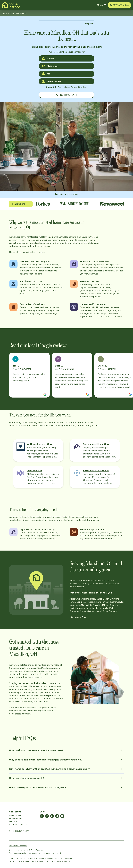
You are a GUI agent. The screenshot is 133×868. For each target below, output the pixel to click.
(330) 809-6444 (67, 95)
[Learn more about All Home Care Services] (95, 477)
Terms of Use (28, 858)
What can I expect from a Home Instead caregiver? (66, 787)
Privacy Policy (14, 858)
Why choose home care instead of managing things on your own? (66, 760)
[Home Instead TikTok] (57, 816)
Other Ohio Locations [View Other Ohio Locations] (18, 846)
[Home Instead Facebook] (42, 816)
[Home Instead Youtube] (62, 816)
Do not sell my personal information (22, 861)
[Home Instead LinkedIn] (52, 816)
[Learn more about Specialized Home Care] (95, 450)
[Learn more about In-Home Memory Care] (38, 450)
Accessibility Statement (45, 858)
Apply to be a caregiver (66, 194)
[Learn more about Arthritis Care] (38, 477)
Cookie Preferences (65, 858)
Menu (101, 5)
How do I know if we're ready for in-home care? (66, 750)
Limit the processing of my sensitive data (55, 861)
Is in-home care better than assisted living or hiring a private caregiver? (66, 769)
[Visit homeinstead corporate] (11, 5)
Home (5, 13)
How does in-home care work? (66, 778)
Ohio (12, 13)
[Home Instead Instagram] (47, 816)
